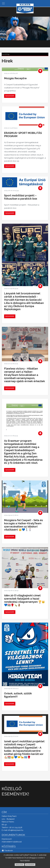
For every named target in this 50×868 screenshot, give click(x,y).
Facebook (7, 851)
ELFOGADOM (30, 865)
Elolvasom (10, 96)
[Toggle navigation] (3, 3)
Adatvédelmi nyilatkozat (12, 842)
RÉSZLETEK (20, 865)
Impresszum (7, 839)
